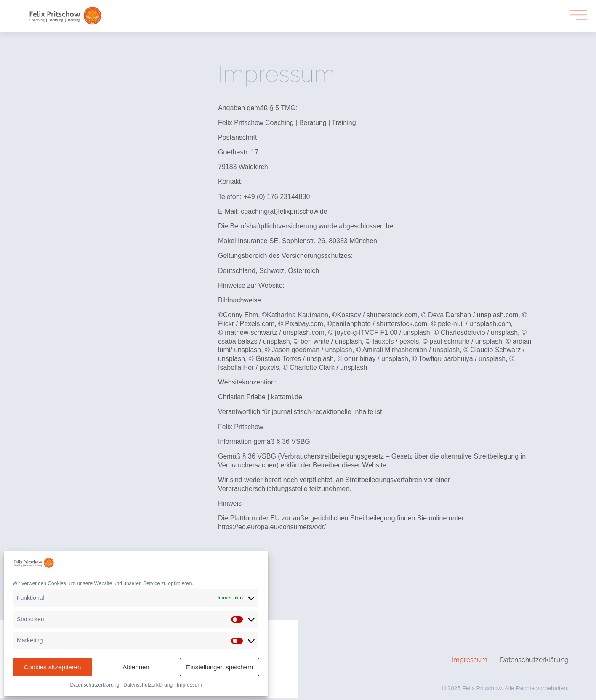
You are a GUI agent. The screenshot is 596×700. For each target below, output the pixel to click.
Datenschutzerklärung (95, 685)
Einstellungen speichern (220, 667)
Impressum (189, 685)
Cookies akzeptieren (52, 667)
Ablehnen (136, 667)
